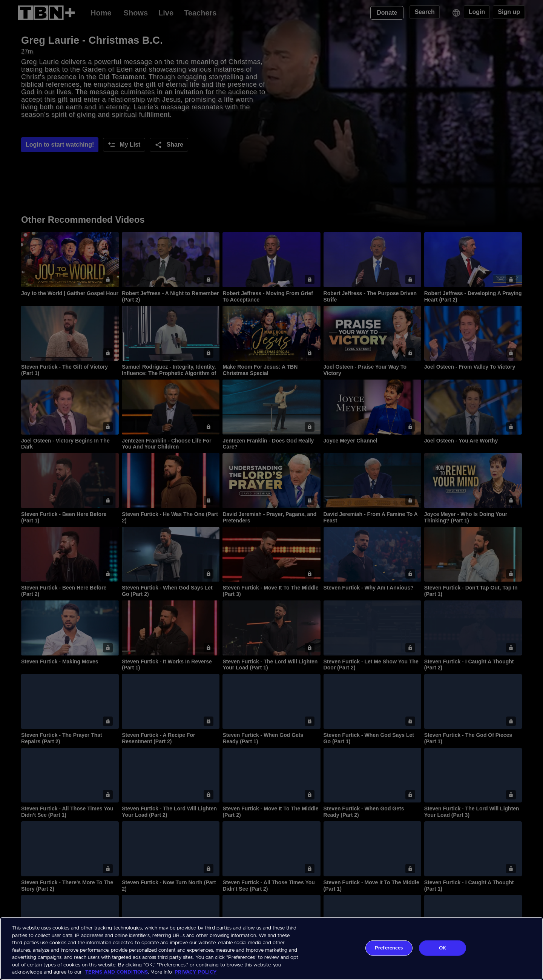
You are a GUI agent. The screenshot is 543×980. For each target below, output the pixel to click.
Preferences (389, 948)
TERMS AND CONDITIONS (117, 972)
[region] (271, 949)
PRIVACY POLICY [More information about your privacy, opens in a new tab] (196, 972)
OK (443, 948)
